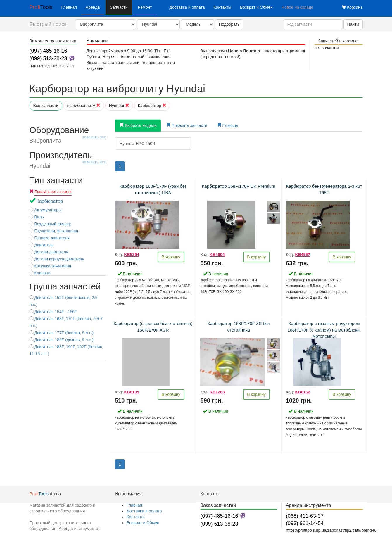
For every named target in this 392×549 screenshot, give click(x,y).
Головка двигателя (50, 238)
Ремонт (145, 7)
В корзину (171, 257)
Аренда (93, 7)
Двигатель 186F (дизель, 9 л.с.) (62, 340)
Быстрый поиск (48, 24)
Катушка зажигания (50, 266)
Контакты (222, 7)
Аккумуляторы (46, 210)
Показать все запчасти (53, 192)
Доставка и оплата (187, 7)
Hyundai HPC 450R (137, 144)
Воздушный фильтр (51, 224)
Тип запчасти (56, 180)
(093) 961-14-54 (305, 523)
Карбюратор (152, 106)
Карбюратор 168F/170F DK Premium (239, 186)
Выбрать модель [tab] (138, 125)
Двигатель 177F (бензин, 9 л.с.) (62, 333)
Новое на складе (297, 7)
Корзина (352, 7)
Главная (69, 7)
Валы (37, 217)
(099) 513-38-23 (48, 58)
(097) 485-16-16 (48, 51)
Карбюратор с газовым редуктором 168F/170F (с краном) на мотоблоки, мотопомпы (324, 330)
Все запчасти (46, 106)
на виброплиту (84, 106)
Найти (353, 24)
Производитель (68, 160)
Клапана (40, 273)
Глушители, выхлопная (54, 231)
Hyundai (119, 106)
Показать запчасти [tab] (187, 125)
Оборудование (68, 134)
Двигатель (42, 245)
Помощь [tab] (228, 125)
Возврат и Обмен (256, 7)
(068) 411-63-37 (305, 516)
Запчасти (119, 7)
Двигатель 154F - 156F (53, 312)
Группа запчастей (65, 286)
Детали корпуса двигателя (57, 259)
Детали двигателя (49, 252)
